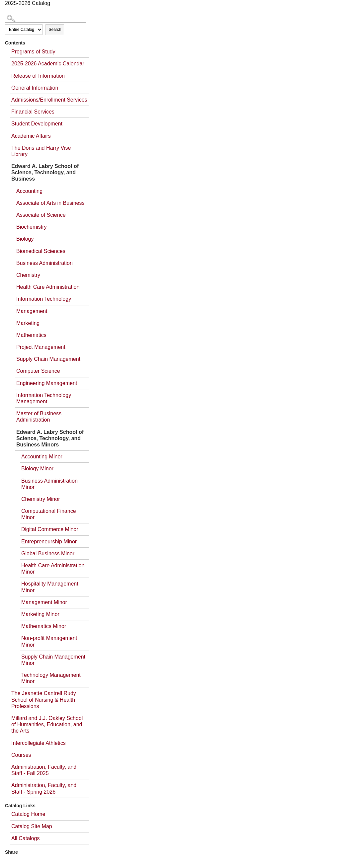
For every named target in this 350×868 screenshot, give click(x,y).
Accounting (29, 191)
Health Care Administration (48, 287)
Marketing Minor (40, 614)
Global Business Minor (48, 553)
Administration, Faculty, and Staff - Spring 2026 (44, 788)
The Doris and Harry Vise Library (41, 151)
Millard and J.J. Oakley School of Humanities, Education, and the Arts (47, 724)
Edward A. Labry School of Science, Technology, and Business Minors (50, 438)
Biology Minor (37, 469)
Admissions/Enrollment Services (49, 100)
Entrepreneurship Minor (49, 542)
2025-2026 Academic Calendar (48, 64)
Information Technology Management (44, 398)
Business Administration (44, 263)
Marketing (28, 323)
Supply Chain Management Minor (53, 660)
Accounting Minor (42, 457)
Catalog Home (28, 814)
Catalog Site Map (32, 826)
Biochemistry (32, 227)
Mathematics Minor (44, 626)
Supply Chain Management (48, 359)
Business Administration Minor (49, 484)
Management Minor (44, 602)
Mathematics (31, 335)
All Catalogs (25, 838)
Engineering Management (47, 383)
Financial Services (33, 112)
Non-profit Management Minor (49, 641)
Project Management (41, 347)
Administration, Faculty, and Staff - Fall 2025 (44, 770)
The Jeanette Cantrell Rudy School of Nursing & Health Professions (44, 700)
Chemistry (28, 275)
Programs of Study (33, 52)
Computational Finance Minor (49, 514)
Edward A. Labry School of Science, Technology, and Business (45, 172)
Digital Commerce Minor (50, 529)
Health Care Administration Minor (53, 569)
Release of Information (38, 76)
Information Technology (44, 299)
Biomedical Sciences (41, 251)
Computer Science (38, 371)
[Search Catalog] (45, 18)
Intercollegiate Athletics (39, 743)
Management (32, 311)
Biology (25, 239)
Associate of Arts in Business (50, 203)
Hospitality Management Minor (50, 587)
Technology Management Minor (51, 678)
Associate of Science (41, 215)
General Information (35, 88)
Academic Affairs (31, 136)
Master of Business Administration (39, 417)
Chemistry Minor (41, 499)
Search (55, 30)
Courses (21, 755)
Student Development (37, 124)
